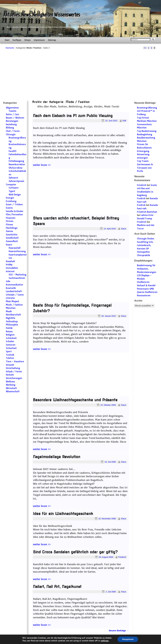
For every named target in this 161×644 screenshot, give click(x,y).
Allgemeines (12, 108)
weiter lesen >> (42, 165)
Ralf (124, 121)
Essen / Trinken (14, 204)
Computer (11, 185)
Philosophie (12, 325)
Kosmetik (11, 288)
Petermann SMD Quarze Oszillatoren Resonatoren (147, 292)
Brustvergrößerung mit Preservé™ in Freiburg (147, 111)
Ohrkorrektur (16, 168)
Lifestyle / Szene (15, 295)
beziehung (11, 124)
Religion (10, 335)
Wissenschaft (13, 391)
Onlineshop (12, 321)
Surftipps (17, 40)
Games (9, 231)
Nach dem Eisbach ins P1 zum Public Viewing (73, 116)
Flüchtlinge (12, 228)
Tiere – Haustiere (15, 361)
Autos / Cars (12, 114)
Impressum (39, 40)
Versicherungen (14, 378)
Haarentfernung (17, 251)
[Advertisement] (80, 74)
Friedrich (122, 557)
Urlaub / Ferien (14, 372)
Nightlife (11, 318)
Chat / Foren (13, 131)
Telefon (10, 358)
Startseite (10, 48)
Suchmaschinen (17, 278)
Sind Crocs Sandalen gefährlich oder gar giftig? (75, 552)
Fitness (9, 225)
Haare (9, 245)
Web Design (15, 195)
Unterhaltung (13, 368)
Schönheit (11, 338)
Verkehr (10, 375)
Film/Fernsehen (14, 215)
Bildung (10, 128)
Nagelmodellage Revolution (57, 457)
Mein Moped (12, 301)
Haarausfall (15, 248)
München (11, 308)
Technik (10, 355)
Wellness (10, 382)
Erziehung (11, 201)
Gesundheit (12, 241)
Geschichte (12, 235)
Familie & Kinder (15, 211)
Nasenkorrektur (17, 164)
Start (7, 40)
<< (145, 48)
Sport (9, 351)
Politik (9, 328)
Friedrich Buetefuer (147, 212)
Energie (10, 198)
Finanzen (11, 218)
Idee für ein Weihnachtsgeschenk (63, 514)
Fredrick (141, 198)
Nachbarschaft (13, 315)
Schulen (10, 341)
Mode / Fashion (14, 305)
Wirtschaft (11, 388)
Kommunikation (14, 285)
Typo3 (12, 191)
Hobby (9, 265)
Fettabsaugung (16, 161)
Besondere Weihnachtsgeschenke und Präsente (75, 400)
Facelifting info (145, 242)
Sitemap (52, 40)
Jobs (8, 281)
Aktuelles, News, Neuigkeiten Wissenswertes (42, 15)
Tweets (12, 111)
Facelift (13, 151)
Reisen (9, 332)
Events (9, 208)
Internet (10, 271)
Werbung (11, 385)
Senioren (11, 345)
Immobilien (12, 268)
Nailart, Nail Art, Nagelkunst (57, 587)
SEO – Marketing (17, 275)
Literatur (10, 298)
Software (14, 188)
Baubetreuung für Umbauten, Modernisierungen (147, 269)
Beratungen (12, 121)
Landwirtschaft (14, 291)
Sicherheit (11, 348)
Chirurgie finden (146, 239)
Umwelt (10, 365)
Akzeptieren (128, 639)
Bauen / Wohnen (15, 118)
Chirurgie (11, 134)
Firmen (10, 221)
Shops (27, 40)
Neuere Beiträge (119, 631)
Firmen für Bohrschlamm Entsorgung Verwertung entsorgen (144, 151)
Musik (9, 311)
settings (104, 641)
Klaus (124, 229)
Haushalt (10, 261)
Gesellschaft (12, 238)
